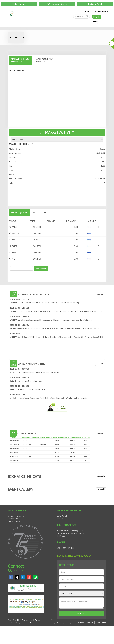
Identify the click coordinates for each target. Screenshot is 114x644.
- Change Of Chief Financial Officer (28, 389)
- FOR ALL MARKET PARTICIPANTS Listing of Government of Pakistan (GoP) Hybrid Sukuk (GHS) (56, 337)
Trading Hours (14, 521)
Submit (82, 613)
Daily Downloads (101, 11)
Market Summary (19, 4)
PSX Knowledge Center (57, 4)
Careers (87, 11)
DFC (35, 213)
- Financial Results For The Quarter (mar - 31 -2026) (34, 372)
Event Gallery (14, 519)
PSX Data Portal (95, 4)
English (97, 17)
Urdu (95, 21)
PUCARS (61, 519)
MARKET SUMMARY (20, 60)
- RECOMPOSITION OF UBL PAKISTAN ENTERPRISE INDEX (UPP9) (44, 303)
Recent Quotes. (19, 213)
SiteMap (90, 623)
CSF (45, 213)
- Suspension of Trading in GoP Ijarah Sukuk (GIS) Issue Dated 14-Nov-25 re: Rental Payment (54, 328)
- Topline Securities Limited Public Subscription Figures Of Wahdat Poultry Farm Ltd (48, 398)
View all (100, 294)
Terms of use (101, 623)
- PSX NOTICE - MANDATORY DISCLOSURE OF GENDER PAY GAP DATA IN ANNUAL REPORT (56, 311)
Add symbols (41, 268)
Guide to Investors (16, 516)
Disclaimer (80, 623)
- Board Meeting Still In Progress (26, 381)
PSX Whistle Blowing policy (74, 556)
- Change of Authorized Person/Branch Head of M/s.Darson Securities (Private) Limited (52, 320)
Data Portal (62, 516)
